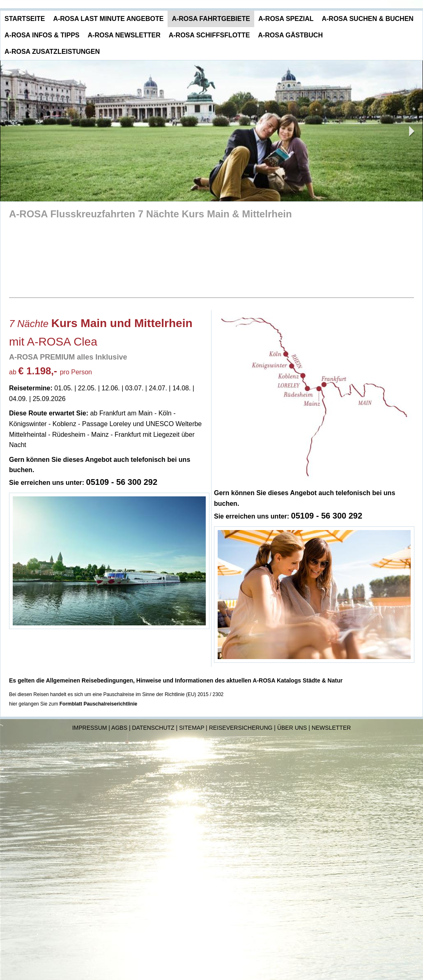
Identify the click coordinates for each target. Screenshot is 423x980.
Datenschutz (153, 728)
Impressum (90, 728)
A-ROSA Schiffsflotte (209, 35)
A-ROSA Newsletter (124, 35)
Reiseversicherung (241, 728)
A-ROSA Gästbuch (290, 35)
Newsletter (331, 728)
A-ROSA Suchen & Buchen (367, 19)
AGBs (119, 728)
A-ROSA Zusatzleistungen (52, 52)
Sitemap (192, 728)
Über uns (292, 728)
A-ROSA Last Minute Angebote (108, 19)
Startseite (25, 19)
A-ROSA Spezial (286, 19)
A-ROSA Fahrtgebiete (211, 19)
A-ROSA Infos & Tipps (42, 35)
